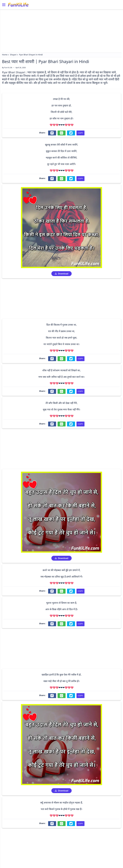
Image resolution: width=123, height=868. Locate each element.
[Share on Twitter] (71, 133)
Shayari (13, 55)
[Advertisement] (61, 30)
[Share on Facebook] (52, 133)
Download (61, 274)
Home (5, 55)
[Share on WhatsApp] (62, 133)
